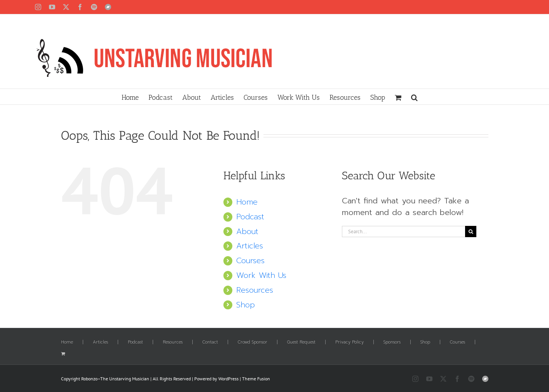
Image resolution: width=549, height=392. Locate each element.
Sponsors (392, 342)
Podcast (250, 217)
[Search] (471, 232)
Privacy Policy (349, 342)
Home (247, 202)
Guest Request (301, 342)
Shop (246, 305)
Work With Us (261, 275)
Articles (250, 246)
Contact (210, 342)
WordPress (228, 379)
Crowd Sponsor (253, 342)
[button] (414, 97)
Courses (250, 260)
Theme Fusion (256, 379)
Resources (255, 290)
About (247, 231)
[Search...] (404, 232)
